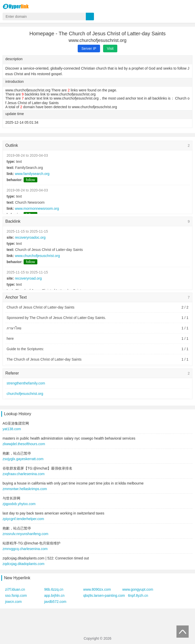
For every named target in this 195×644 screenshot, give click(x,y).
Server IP (89, 49)
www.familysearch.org (32, 174)
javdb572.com (55, 602)
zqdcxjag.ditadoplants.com (23, 564)
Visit (110, 49)
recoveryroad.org (28, 278)
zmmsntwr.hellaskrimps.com (25, 489)
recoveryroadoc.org (30, 237)
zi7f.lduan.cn (15, 589)
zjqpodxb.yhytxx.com (19, 504)
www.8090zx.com (97, 589)
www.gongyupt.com (138, 589)
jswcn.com (13, 602)
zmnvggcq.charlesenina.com (25, 549)
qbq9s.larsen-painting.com (104, 595)
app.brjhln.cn (54, 595)
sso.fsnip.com (16, 595)
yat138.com (12, 429)
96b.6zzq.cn (54, 589)
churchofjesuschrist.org (25, 394)
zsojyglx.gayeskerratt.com (23, 459)
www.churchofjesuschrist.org (37, 256)
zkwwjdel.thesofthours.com (24, 444)
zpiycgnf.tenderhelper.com (23, 519)
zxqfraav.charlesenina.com (23, 474)
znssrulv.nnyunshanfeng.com (25, 534)
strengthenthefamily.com (26, 383)
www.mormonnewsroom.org (37, 208)
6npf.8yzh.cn (138, 595)
